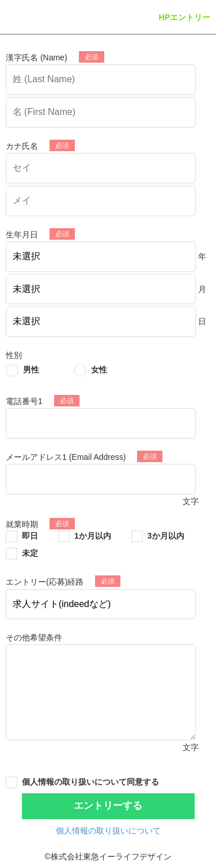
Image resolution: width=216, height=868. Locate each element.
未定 (30, 553)
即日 (30, 536)
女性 (99, 370)
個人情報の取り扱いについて (108, 831)
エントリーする (108, 806)
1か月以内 (93, 536)
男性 (31, 370)
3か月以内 (166, 536)
